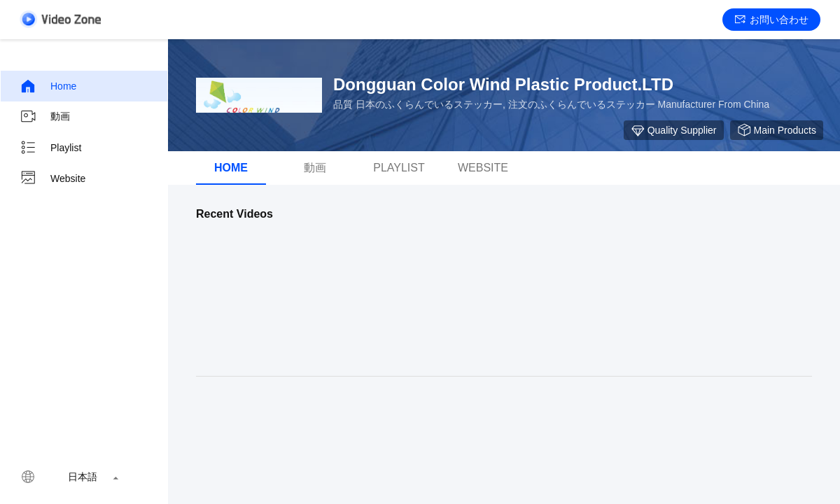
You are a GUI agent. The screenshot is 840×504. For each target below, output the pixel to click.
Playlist (50, 148)
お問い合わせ (772, 20)
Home (48, 86)
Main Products (777, 130)
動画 (45, 117)
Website (52, 178)
